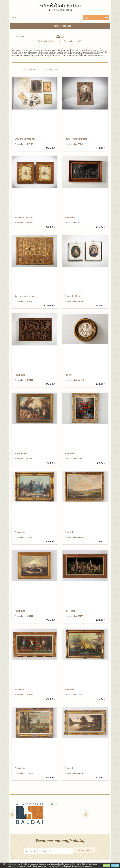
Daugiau (115, 865)
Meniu (18, 18)
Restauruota (31, 70)
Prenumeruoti (84, 851)
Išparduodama (52, 70)
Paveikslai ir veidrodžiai (73, 41)
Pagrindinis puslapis (46, 41)
